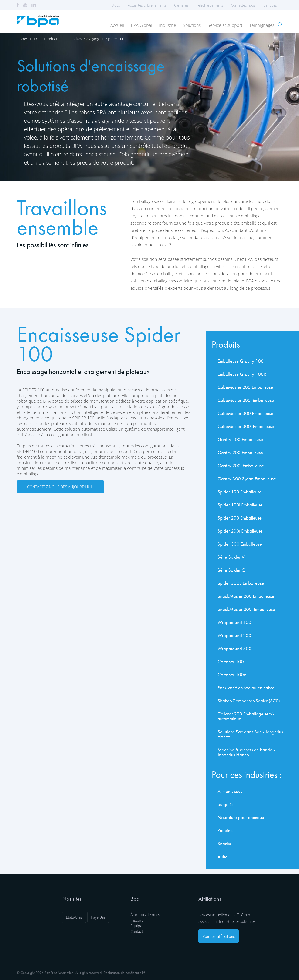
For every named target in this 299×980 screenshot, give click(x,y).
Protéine (225, 830)
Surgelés (225, 804)
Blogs (116, 5)
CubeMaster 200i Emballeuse (246, 400)
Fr (36, 39)
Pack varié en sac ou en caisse (246, 688)
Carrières (181, 5)
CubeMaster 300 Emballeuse (245, 413)
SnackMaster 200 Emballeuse (246, 596)
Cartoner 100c (232, 675)
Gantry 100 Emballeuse (240, 439)
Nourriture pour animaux (241, 817)
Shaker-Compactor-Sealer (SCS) (249, 701)
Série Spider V (231, 557)
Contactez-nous (243, 5)
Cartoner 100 (231, 661)
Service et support (225, 25)
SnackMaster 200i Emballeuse (246, 609)
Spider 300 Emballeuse (240, 544)
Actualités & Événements (147, 5)
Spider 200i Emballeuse (240, 531)
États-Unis (74, 917)
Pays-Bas (98, 917)
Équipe (136, 926)
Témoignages (262, 25)
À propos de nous (145, 915)
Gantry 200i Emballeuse (241, 466)
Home (22, 39)
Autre (223, 856)
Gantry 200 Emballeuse (240, 452)
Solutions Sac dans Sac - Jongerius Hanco (250, 734)
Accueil (117, 25)
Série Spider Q (232, 570)
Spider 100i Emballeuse (240, 505)
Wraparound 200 (234, 635)
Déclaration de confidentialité (124, 973)
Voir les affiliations (219, 936)
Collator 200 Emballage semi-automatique (246, 716)
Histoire (137, 920)
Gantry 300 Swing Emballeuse (247, 479)
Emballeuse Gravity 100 (241, 361)
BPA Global (141, 25)
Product (51, 39)
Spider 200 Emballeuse (240, 518)
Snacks (224, 843)
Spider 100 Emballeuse (240, 492)
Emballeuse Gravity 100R (242, 374)
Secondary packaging (82, 39)
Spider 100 (115, 39)
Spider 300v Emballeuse (241, 583)
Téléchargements (210, 5)
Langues (272, 5)
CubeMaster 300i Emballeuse (246, 426)
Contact (137, 931)
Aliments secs (230, 791)
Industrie (168, 25)
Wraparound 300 (234, 648)
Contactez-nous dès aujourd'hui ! (60, 487)
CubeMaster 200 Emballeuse (245, 387)
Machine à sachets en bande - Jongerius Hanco (246, 752)
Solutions (192, 25)
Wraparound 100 (234, 622)
